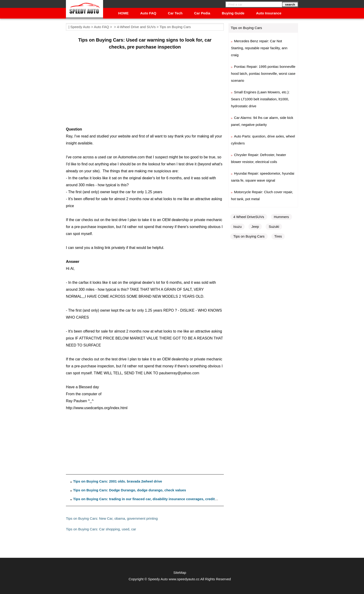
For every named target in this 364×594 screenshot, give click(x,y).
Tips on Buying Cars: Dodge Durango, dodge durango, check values (130, 490)
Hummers (281, 217)
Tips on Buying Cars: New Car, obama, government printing (112, 518)
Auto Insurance (269, 13)
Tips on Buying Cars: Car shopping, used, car (101, 529)
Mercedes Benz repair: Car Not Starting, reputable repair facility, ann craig (259, 48)
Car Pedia (202, 13)
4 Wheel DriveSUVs (249, 217)
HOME (123, 13)
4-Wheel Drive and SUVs (136, 27)
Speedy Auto (80, 27)
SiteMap (180, 573)
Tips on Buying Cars (175, 27)
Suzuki (274, 227)
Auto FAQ (148, 13)
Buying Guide (233, 13)
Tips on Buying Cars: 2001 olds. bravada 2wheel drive (118, 481)
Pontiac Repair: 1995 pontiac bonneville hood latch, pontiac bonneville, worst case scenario (263, 73)
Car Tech (175, 13)
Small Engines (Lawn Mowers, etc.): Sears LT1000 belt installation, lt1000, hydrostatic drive (260, 99)
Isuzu (237, 227)
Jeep (255, 227)
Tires (278, 236)
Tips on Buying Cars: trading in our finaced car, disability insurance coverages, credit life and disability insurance (167, 499)
